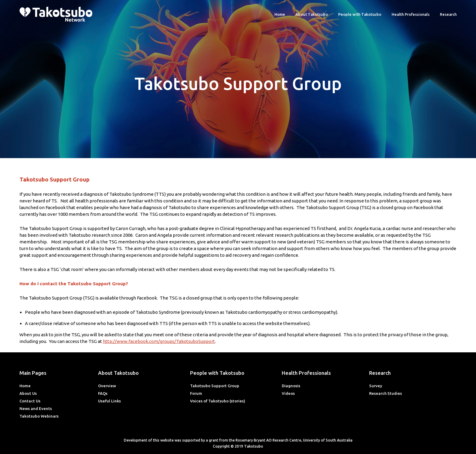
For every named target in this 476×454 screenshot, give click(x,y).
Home (280, 14)
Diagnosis (291, 386)
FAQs (103, 393)
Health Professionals (411, 14)
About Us (28, 393)
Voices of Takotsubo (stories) (218, 401)
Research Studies (386, 393)
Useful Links (109, 401)
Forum (196, 393)
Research (448, 14)
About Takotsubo (312, 14)
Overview (107, 386)
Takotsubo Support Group (215, 386)
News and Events (36, 408)
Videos (288, 393)
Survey (376, 386)
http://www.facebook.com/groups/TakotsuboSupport (159, 341)
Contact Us (30, 401)
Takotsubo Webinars (39, 416)
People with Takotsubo (360, 14)
